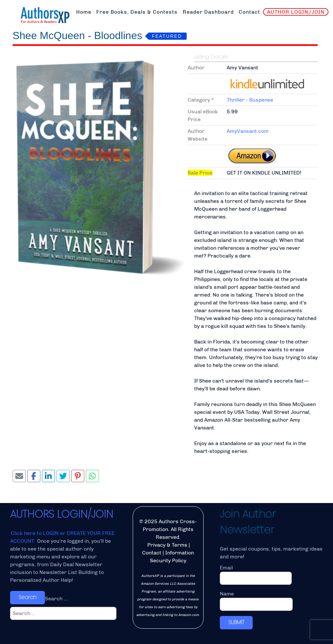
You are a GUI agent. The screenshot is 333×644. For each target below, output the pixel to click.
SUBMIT (236, 622)
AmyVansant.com (248, 131)
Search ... (56, 599)
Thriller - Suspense (250, 100)
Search (27, 597)
